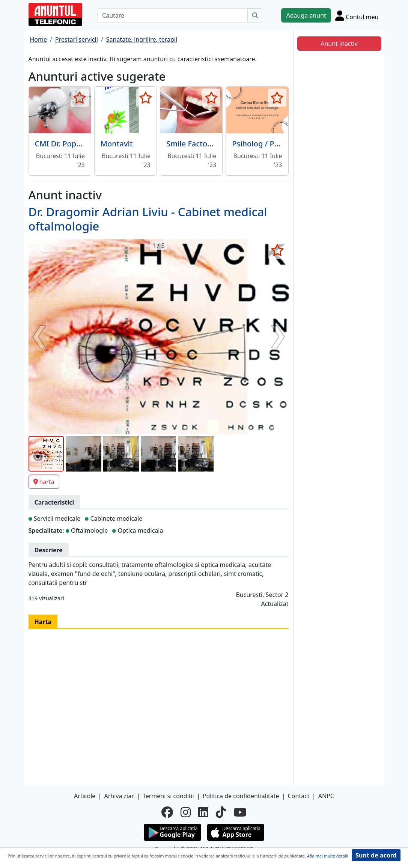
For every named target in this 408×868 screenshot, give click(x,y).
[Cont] (357, 15)
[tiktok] (221, 812)
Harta (43, 622)
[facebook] (167, 812)
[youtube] (240, 812)
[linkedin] (203, 812)
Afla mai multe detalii (327, 856)
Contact (299, 796)
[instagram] (186, 812)
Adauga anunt (306, 15)
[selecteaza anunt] (80, 98)
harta (44, 482)
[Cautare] (172, 15)
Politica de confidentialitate (241, 796)
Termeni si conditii (168, 796)
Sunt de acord (376, 855)
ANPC (326, 796)
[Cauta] (255, 15)
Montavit (117, 144)
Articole (85, 796)
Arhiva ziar (119, 796)
